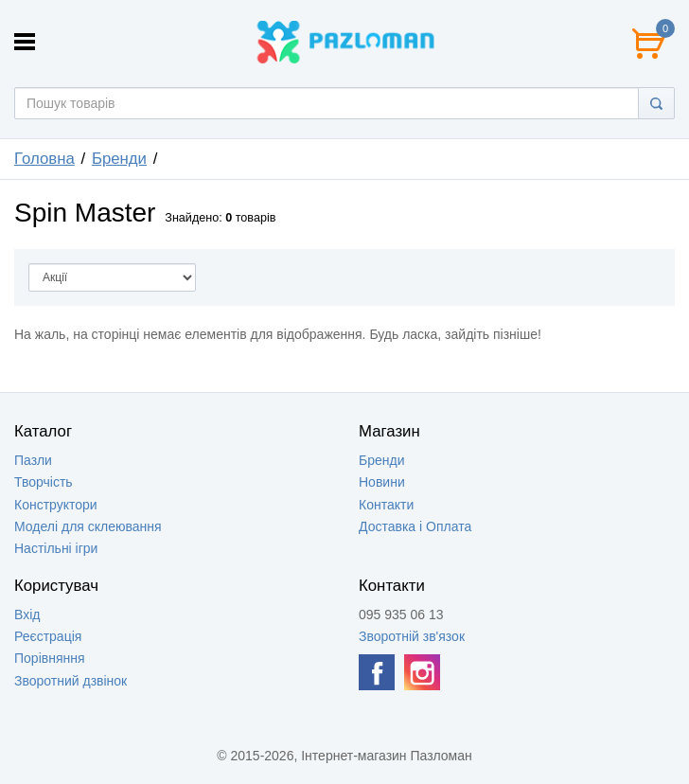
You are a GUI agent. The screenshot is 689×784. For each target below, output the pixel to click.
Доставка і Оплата (415, 526)
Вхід (27, 615)
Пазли (33, 460)
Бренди (119, 159)
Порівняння (50, 658)
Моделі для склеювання (88, 526)
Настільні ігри (56, 548)
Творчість (44, 482)
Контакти (386, 505)
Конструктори (56, 505)
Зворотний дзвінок (71, 681)
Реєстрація (48, 636)
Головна (44, 159)
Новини (382, 482)
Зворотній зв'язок (412, 636)
